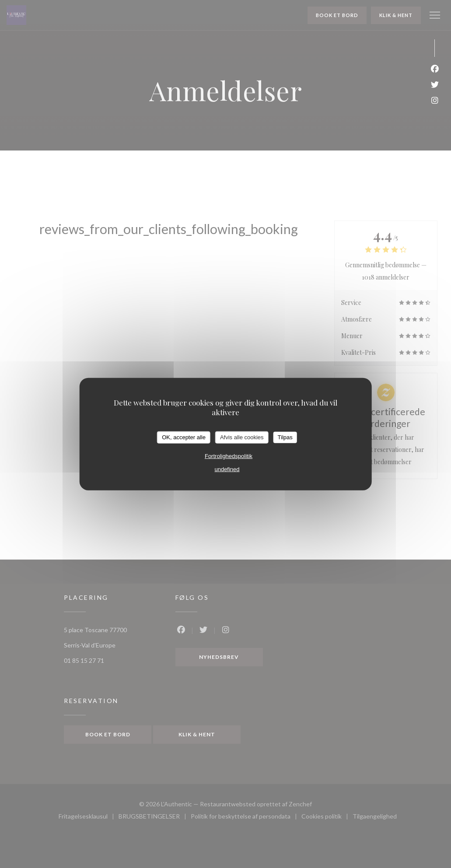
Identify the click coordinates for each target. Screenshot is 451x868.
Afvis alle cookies (242, 437)
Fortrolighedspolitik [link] (229, 456)
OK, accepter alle (184, 437)
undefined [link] (227, 469)
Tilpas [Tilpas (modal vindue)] (285, 437)
